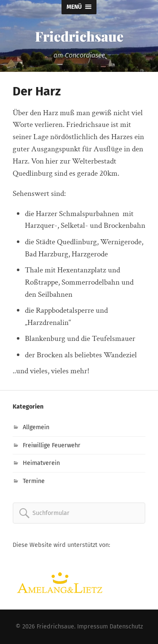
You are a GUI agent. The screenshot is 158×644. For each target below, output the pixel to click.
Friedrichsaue (79, 36)
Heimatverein (41, 463)
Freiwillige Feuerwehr (52, 445)
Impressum (92, 627)
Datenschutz (126, 627)
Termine (34, 481)
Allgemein (36, 427)
